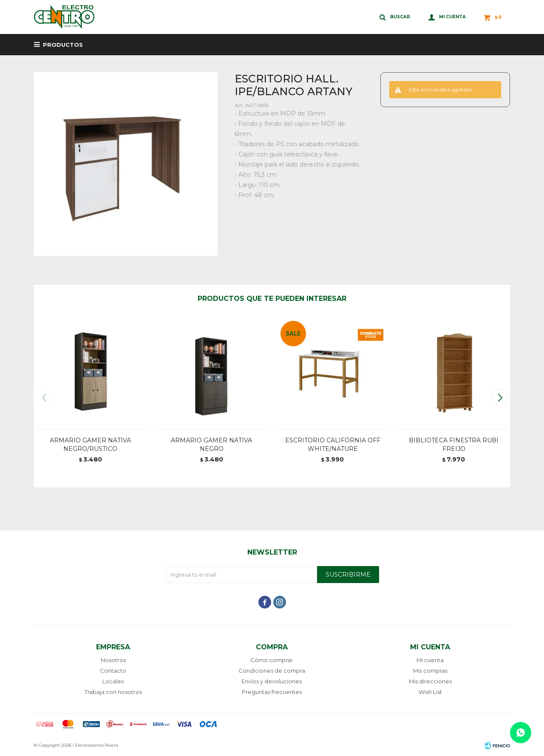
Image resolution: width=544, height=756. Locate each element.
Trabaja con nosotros (113, 692)
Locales (113, 681)
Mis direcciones (430, 681)
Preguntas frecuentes (272, 692)
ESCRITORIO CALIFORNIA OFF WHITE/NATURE (333, 445)
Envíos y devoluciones (272, 681)
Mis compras (430, 671)
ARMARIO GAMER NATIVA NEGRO (211, 445)
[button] (500, 398)
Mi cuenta (430, 660)
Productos (63, 45)
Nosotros (113, 660)
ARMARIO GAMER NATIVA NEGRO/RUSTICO (90, 445)
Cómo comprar (272, 660)
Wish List (430, 692)
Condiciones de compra (272, 671)
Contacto (113, 671)
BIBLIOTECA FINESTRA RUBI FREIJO (454, 445)
